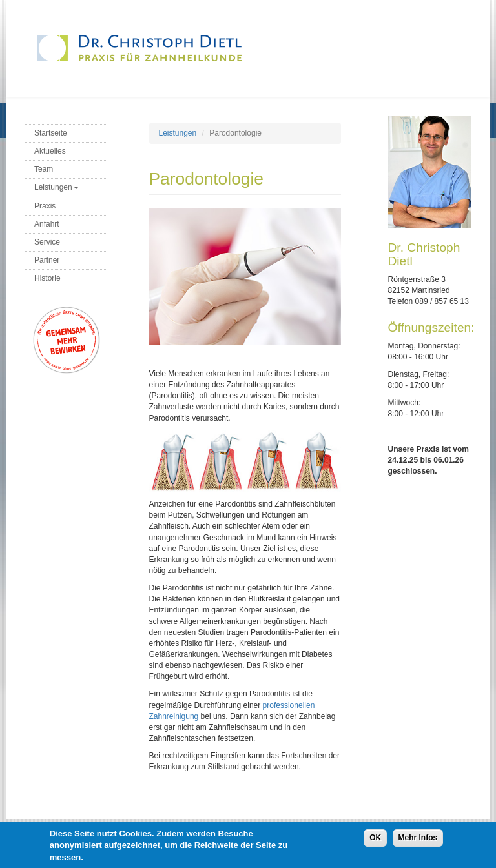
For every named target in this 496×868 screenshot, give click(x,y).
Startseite (51, 133)
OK (375, 841)
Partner (47, 260)
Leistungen (57, 187)
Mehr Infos (418, 841)
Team (44, 169)
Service (47, 242)
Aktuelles (50, 151)
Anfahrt (47, 224)
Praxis (45, 206)
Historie (47, 278)
